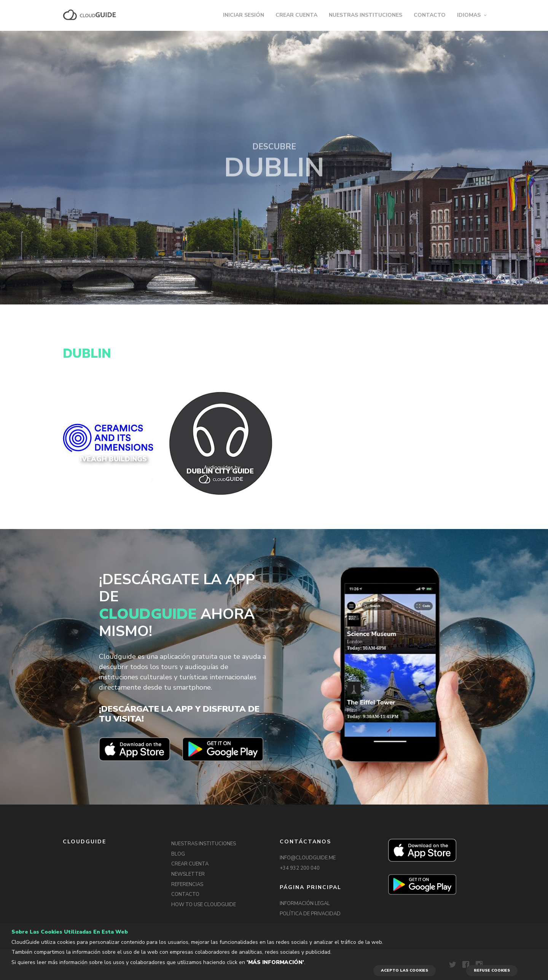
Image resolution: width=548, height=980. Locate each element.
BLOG (178, 854)
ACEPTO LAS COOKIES (405, 970)
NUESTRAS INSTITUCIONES (366, 15)
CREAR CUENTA (296, 15)
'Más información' (275, 962)
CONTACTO (430, 15)
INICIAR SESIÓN (244, 15)
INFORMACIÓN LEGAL (305, 904)
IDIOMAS (469, 15)
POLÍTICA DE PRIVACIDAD (310, 914)
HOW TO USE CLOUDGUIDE (204, 905)
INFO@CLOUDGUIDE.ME (308, 858)
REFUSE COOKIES (492, 970)
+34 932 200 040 (300, 868)
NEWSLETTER (188, 874)
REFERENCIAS (187, 884)
